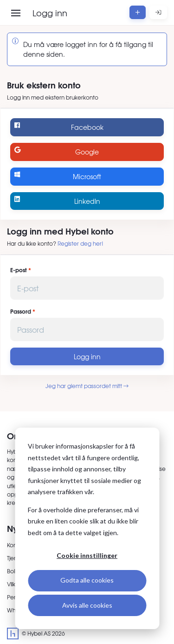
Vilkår (14, 584)
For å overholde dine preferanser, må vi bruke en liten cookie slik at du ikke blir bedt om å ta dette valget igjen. (83, 521)
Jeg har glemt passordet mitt (87, 386)
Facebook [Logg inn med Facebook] (59, 127)
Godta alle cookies (87, 580)
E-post (19, 270)
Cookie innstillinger (87, 555)
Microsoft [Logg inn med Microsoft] (58, 176)
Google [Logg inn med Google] (57, 151)
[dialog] (87, 528)
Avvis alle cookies (87, 605)
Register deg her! (81, 243)
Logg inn (87, 356)
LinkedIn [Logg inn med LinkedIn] (57, 201)
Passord (21, 311)
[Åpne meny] (16, 13)
